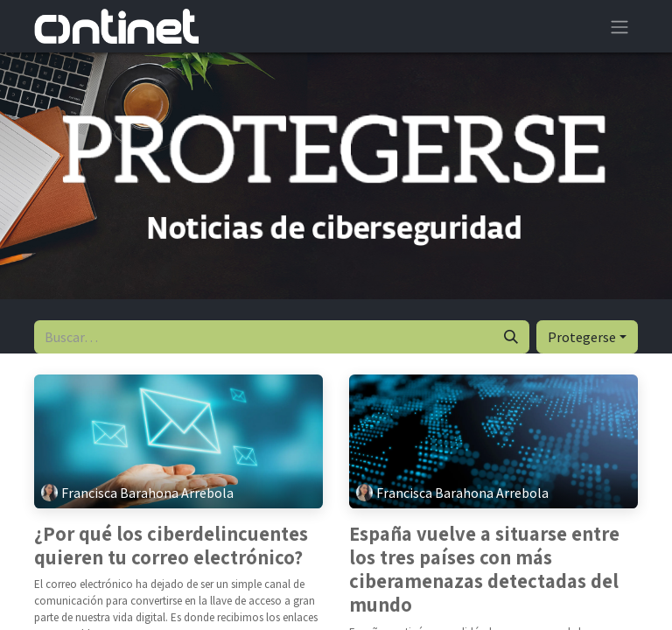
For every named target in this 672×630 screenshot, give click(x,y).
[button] (587, 337)
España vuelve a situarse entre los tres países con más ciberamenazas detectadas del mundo (484, 570)
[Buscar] (511, 337)
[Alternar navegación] (619, 26)
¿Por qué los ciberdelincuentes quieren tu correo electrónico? (171, 546)
